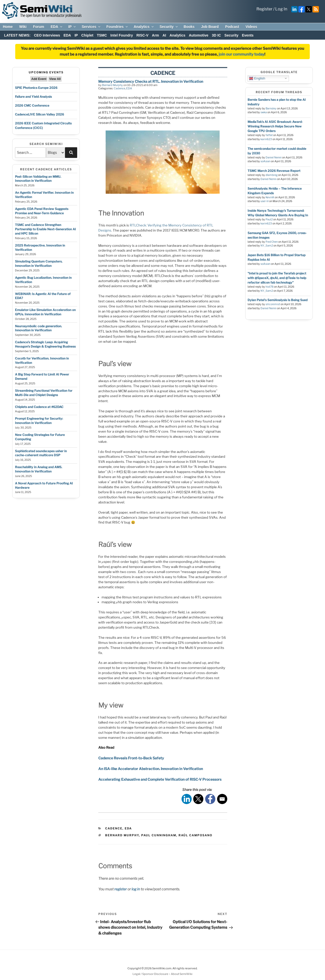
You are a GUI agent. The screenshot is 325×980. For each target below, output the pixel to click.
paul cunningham (159, 835)
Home (8, 27)
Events (248, 35)
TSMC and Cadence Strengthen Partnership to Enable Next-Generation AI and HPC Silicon (45, 229)
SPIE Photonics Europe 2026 (36, 88)
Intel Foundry (122, 35)
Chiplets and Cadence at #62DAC (39, 407)
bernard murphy (122, 835)
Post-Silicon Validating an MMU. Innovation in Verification (38, 179)
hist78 (270, 287)
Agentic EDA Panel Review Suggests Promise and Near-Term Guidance (42, 211)
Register (264, 9)
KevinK (270, 197)
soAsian (265, 161)
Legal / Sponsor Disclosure (151, 974)
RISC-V (142, 35)
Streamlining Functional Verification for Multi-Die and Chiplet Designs (44, 393)
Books (189, 27)
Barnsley (271, 109)
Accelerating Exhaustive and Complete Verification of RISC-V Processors (160, 779)
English (257, 78)
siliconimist (273, 304)
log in (136, 889)
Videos (251, 27)
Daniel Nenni (274, 158)
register (120, 889)
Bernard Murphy (112, 85)
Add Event (39, 79)
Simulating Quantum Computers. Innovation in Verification (39, 264)
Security (169, 27)
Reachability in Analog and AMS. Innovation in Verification (39, 469)
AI (164, 35)
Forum (39, 27)
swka (264, 112)
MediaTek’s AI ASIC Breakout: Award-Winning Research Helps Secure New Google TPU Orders (275, 126)
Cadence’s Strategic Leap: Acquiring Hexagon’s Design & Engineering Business (45, 344)
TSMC (102, 35)
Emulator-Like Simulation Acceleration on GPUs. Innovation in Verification (45, 312)
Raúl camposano (195, 835)
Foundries (117, 27)
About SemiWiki (182, 974)
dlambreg (272, 175)
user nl (265, 201)
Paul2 (269, 219)
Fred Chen (272, 242)
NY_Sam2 (267, 246)
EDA (57, 27)
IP (72, 27)
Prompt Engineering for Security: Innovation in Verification (39, 421)
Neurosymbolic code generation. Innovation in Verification (38, 328)
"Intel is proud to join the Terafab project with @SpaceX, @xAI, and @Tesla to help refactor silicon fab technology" (277, 278)
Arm (155, 35)
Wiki (23, 27)
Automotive (199, 35)
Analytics (144, 27)
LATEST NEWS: (17, 35)
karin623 (266, 139)
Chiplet (87, 35)
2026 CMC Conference (32, 105)
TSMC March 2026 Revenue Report (274, 171)
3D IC (216, 35)
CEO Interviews (47, 35)
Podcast (232, 27)
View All (55, 79)
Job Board (210, 27)
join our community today (241, 54)
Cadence (119, 88)
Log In (281, 9)
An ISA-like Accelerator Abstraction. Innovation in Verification (151, 769)
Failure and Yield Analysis (33, 97)
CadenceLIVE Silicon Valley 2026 (39, 114)
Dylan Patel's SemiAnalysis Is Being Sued (278, 300)
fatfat (269, 135)
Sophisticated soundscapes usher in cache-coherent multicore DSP (41, 453)
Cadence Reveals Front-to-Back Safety (131, 758)
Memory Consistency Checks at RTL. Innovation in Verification (151, 81)
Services (92, 27)
